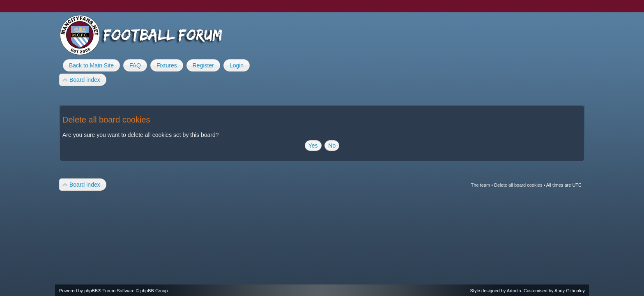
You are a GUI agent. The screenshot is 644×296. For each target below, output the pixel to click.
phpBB (91, 291)
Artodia (514, 291)
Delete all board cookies (518, 185)
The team (481, 185)
